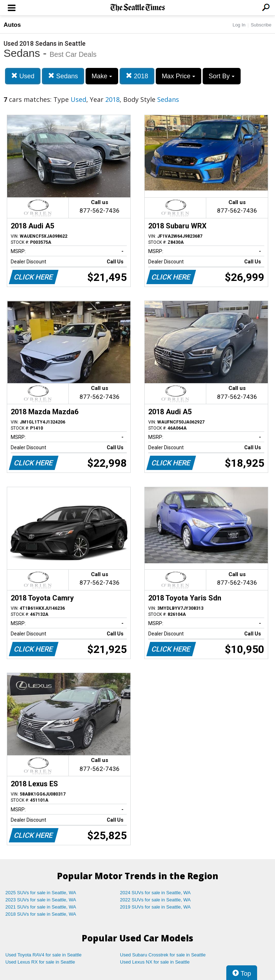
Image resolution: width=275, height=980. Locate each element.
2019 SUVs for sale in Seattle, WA (155, 907)
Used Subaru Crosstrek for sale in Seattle (163, 955)
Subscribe (261, 25)
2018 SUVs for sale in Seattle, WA (41, 914)
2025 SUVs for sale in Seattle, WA (41, 893)
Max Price (178, 76)
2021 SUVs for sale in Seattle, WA (41, 907)
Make (102, 76)
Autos (12, 25)
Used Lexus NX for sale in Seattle (155, 962)
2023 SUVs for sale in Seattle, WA (41, 900)
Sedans (63, 76)
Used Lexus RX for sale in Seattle (40, 962)
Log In (239, 25)
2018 (137, 76)
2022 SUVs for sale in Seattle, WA (155, 900)
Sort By (222, 76)
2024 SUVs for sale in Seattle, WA (155, 893)
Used (23, 76)
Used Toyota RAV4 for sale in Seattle (44, 955)
